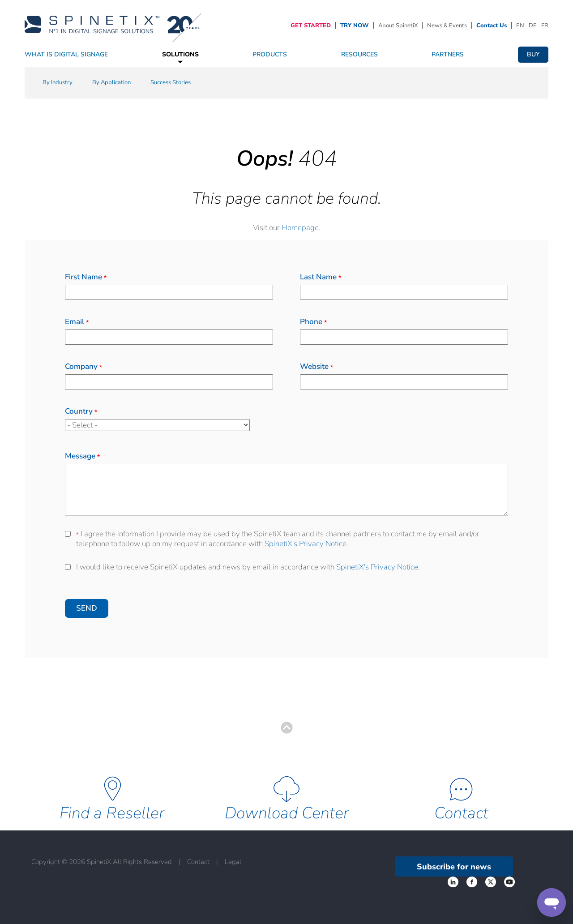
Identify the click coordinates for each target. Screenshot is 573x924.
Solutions (180, 54)
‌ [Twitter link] (472, 882)
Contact (461, 813)
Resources (359, 54)
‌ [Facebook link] (453, 882)
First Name (86, 277)
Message (82, 456)
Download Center (287, 813)
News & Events (447, 26)
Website (316, 366)
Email (77, 322)
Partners (448, 54)
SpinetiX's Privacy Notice (306, 544)
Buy (533, 54)
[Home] (113, 25)
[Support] (552, 903)
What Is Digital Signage (66, 54)
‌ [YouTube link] (509, 882)
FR (545, 26)
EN (520, 26)
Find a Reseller (112, 813)
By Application (111, 82)
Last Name (321, 277)
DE (533, 26)
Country (81, 411)
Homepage (300, 228)
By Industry (58, 82)
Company (83, 366)
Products (270, 54)
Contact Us (492, 26)
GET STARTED (311, 26)
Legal (233, 862)
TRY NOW (355, 26)
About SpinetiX (398, 26)
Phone (313, 322)
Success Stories (171, 82)
